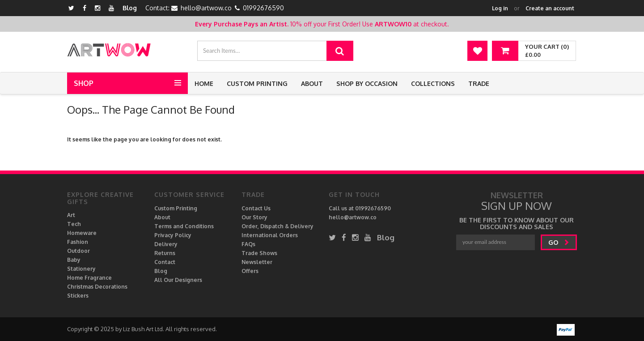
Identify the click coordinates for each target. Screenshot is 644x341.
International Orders (270, 235)
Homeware (82, 233)
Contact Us (256, 208)
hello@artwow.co (206, 8)
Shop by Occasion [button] (367, 83)
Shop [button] (84, 83)
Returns (165, 253)
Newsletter (257, 262)
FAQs (248, 244)
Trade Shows (259, 253)
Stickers (78, 296)
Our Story (254, 217)
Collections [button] (433, 83)
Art (71, 215)
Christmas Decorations (97, 287)
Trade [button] (479, 83)
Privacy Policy (173, 235)
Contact (165, 262)
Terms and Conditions (184, 226)
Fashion (78, 242)
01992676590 (263, 8)
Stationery (81, 269)
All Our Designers (178, 280)
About (312, 83)
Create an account (550, 8)
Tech (74, 224)
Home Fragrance (89, 278)
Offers (250, 271)
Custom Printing (257, 83)
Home (204, 83)
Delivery (166, 244)
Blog (130, 8)
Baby (74, 260)
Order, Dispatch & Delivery (278, 226)
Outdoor (78, 251)
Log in (500, 8)
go (559, 242)
